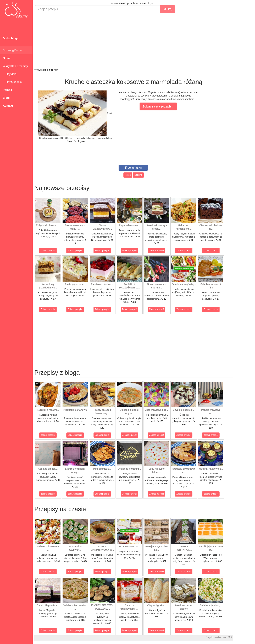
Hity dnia (10, 74)
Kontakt (8, 106)
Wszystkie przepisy (15, 66)
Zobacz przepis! (48, 250)
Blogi (6, 98)
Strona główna (12, 50)
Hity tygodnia (12, 82)
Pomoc (7, 90)
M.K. (230, 637)
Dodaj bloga (11, 38)
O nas (7, 58)
